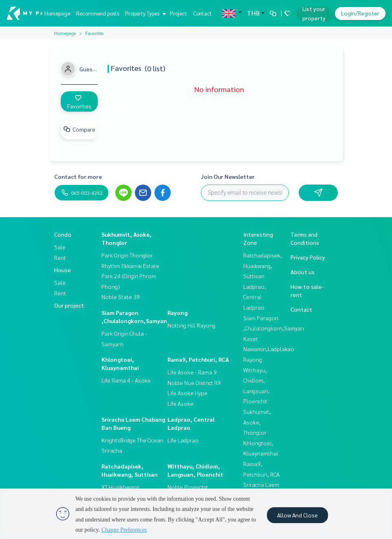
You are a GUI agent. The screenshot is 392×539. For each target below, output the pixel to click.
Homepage (57, 13)
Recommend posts (98, 13)
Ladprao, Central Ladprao (255, 297)
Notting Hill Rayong (192, 325)
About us (303, 272)
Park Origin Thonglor (127, 255)
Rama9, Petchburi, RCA (198, 359)
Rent (60, 257)
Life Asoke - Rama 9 (192, 372)
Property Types (144, 13)
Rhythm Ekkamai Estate (130, 266)
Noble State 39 (121, 297)
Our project (69, 305)
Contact (203, 13)
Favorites (79, 102)
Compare (79, 129)
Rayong (177, 312)
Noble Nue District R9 (194, 383)
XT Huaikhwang (120, 487)
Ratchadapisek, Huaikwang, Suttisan (263, 265)
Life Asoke (181, 403)
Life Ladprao (183, 440)
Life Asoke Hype (187, 393)
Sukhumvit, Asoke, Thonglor (257, 422)
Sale (60, 247)
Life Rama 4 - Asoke (126, 380)
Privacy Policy (308, 257)
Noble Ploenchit (188, 487)
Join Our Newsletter (228, 176)
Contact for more (78, 176)
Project (178, 13)
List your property (314, 13)
